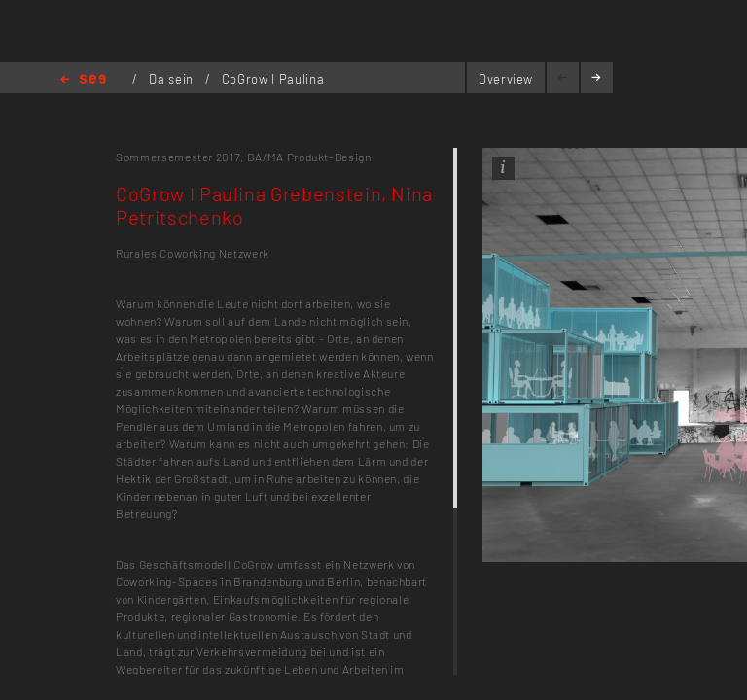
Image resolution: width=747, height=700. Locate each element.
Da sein (173, 79)
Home (83, 80)
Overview (506, 79)
